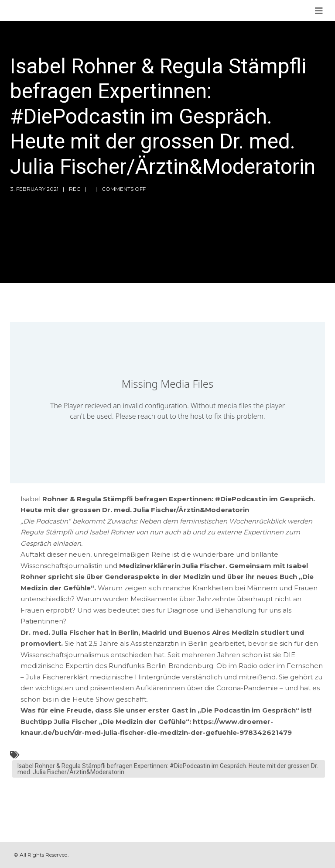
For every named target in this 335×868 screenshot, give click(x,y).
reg (75, 189)
